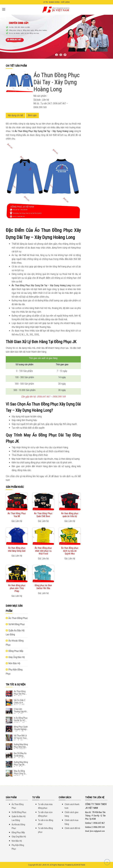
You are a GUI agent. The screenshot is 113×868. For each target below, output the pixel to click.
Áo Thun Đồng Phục (17, 618)
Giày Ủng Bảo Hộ (15, 657)
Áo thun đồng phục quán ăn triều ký (70, 515)
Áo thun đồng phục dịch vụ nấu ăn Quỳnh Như (70, 551)
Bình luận (32, 115)
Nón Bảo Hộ (13, 663)
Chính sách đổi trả (72, 828)
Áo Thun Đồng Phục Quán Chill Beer (43, 515)
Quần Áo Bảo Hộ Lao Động (15, 632)
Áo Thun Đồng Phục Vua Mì (17, 515)
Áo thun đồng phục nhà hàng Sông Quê (17, 549)
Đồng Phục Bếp (14, 651)
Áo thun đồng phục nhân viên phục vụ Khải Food (43, 551)
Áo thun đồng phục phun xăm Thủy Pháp (17, 588)
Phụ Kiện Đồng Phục (14, 671)
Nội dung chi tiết (16, 115)
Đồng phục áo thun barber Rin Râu (43, 587)
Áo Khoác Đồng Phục (15, 643)
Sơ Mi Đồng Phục (15, 624)
